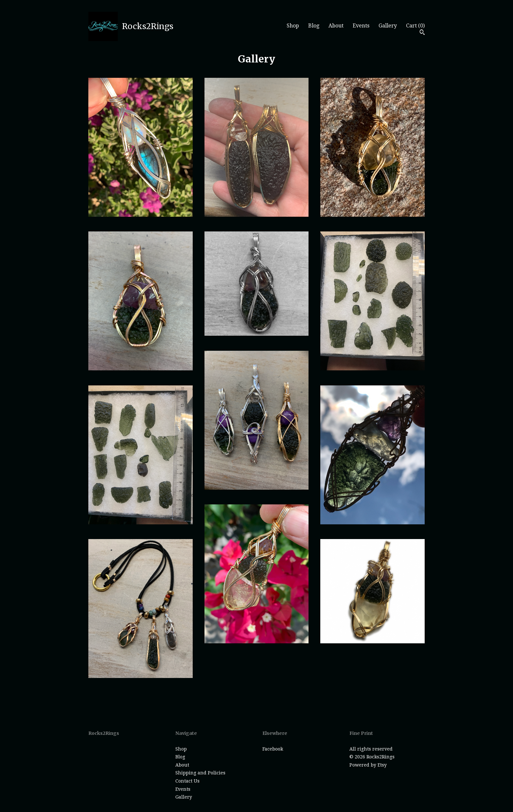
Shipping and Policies (200, 773)
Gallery (388, 26)
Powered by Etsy (368, 765)
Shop (293, 26)
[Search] (422, 33)
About (336, 26)
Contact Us (187, 781)
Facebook (273, 749)
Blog (314, 26)
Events (361, 26)
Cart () (415, 26)
